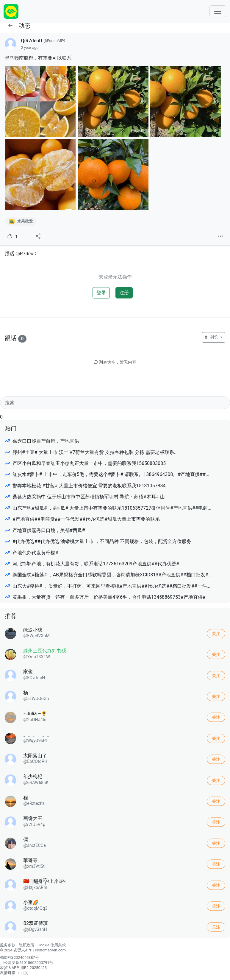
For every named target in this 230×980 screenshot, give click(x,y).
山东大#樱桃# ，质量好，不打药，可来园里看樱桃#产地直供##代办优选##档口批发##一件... (108, 586)
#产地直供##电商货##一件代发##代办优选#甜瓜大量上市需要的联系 (82, 519)
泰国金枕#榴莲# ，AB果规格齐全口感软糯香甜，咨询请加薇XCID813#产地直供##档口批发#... (108, 575)
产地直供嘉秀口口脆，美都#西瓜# (45, 530)
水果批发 (21, 221)
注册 (124, 293)
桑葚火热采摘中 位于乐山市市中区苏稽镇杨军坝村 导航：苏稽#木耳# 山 (85, 497)
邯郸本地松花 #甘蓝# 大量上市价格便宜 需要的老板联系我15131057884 (85, 486)
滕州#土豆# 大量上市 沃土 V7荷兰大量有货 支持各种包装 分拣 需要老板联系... (91, 452)
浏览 (212, 337)
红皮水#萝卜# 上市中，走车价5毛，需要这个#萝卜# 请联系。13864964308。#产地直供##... (107, 474)
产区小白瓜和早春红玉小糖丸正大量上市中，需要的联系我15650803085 (85, 463)
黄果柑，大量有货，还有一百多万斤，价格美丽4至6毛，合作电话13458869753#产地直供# (105, 597)
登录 (101, 293)
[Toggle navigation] (218, 11)
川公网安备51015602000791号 (27, 963)
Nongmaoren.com (50, 950)
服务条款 (8, 945)
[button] (10, 26)
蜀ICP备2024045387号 (19, 958)
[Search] (115, 403)
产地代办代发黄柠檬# (32, 553)
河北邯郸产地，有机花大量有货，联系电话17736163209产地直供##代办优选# (92, 564)
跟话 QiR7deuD (21, 254)
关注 (216, 633)
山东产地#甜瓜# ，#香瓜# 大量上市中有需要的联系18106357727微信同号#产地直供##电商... (108, 508)
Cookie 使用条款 (51, 945)
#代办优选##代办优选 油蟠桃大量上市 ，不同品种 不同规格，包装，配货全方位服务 (98, 541)
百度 (24, 973)
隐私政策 (26, 945)
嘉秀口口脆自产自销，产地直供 (42, 441)
